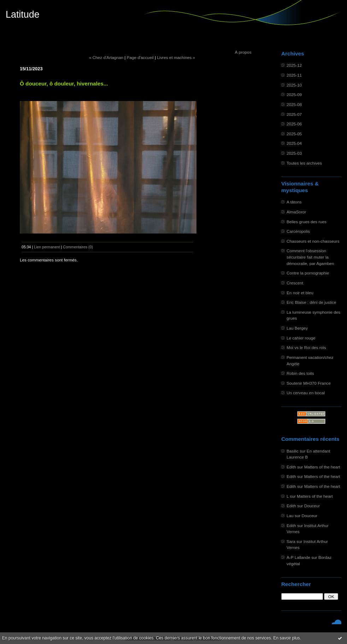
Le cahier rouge (301, 338)
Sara (291, 541)
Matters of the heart (322, 467)
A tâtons (294, 202)
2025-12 (294, 65)
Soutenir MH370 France (309, 383)
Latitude (23, 14)
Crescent (295, 283)
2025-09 (294, 94)
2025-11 (294, 75)
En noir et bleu (300, 293)
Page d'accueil (140, 57)
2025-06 (294, 124)
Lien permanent (47, 247)
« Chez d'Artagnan (106, 57)
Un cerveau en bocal (306, 393)
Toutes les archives (304, 163)
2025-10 (294, 85)
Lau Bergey (297, 328)
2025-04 (294, 143)
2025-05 (294, 134)
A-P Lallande (298, 557)
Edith (291, 467)
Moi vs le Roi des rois (306, 347)
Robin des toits (300, 373)
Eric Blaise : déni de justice (311, 302)
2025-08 (294, 104)
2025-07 (294, 114)
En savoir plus (286, 638)
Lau (290, 516)
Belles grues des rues (307, 222)
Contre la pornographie (308, 273)
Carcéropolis (298, 231)
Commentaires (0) (78, 247)
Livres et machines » (176, 57)
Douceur (312, 506)
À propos (243, 52)
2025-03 (294, 153)
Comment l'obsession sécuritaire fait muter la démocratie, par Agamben (310, 257)
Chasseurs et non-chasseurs (313, 241)
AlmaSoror (296, 212)
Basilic (293, 451)
